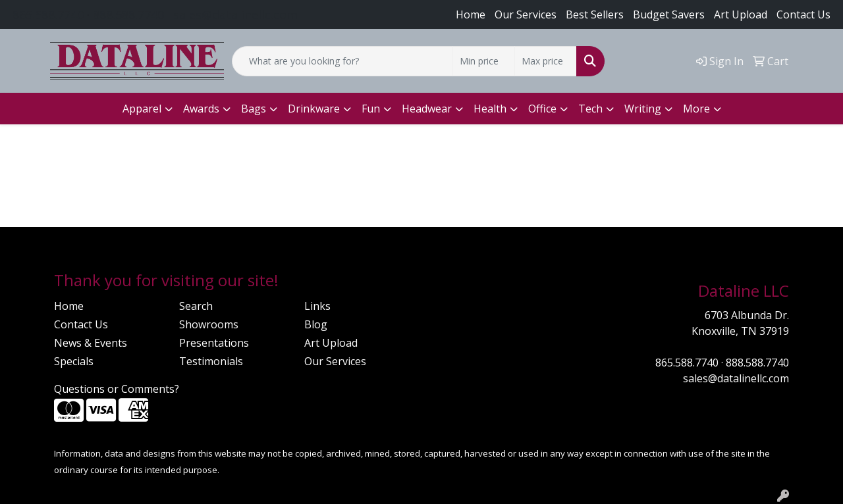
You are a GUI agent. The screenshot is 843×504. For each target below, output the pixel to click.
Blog (316, 324)
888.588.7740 (128, 14)
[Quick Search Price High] (546, 61)
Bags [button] (254, 109)
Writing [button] (643, 109)
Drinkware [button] (314, 109)
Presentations (214, 343)
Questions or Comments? (117, 389)
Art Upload (331, 343)
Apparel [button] (142, 109)
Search (196, 306)
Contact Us (803, 14)
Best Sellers (595, 14)
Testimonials (211, 361)
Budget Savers (669, 14)
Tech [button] (590, 109)
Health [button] (490, 109)
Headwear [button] (427, 109)
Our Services (526, 14)
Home (471, 14)
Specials (74, 361)
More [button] (696, 109)
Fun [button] (371, 109)
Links (317, 306)
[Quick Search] (342, 61)
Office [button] (542, 109)
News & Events (91, 343)
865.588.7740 (48, 14)
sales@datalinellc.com (235, 14)
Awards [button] (201, 109)
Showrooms (209, 324)
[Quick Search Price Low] (484, 61)
